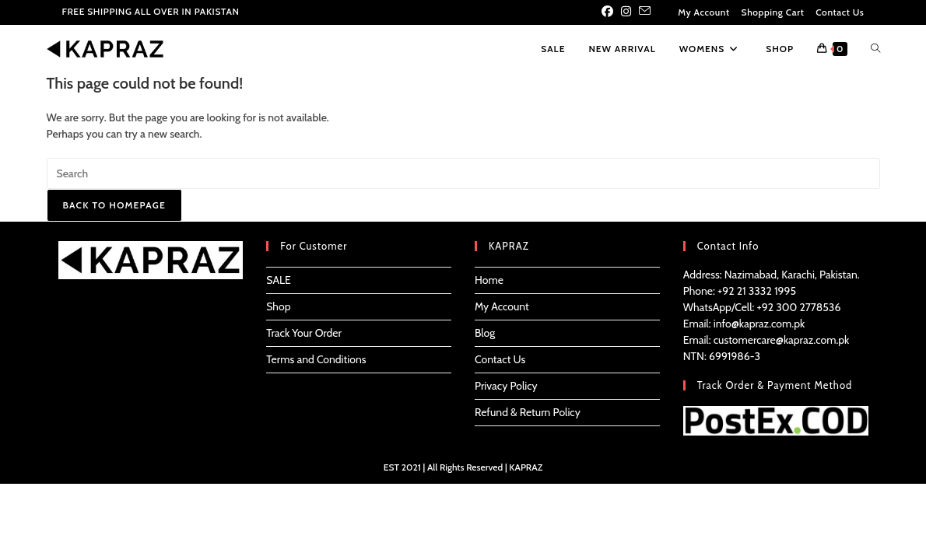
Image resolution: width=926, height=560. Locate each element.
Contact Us (840, 12)
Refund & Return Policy (528, 412)
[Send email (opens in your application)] (645, 12)
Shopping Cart (773, 12)
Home (489, 280)
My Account (703, 12)
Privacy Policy (506, 386)
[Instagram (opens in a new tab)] (626, 12)
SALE (279, 280)
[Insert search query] (463, 173)
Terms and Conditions (316, 359)
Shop (278, 306)
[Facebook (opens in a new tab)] (609, 12)
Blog (485, 333)
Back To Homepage (114, 205)
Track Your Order (304, 333)
